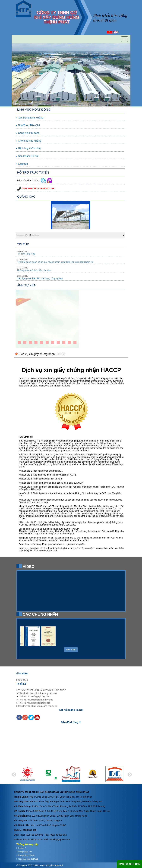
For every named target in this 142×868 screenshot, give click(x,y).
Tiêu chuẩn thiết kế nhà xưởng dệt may (38, 693)
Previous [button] (16, 75)
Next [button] (126, 75)
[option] (71, 75)
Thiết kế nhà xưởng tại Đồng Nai (34, 703)
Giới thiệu (23, 680)
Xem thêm (71, 650)
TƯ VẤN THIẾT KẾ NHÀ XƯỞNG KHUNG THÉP (42, 690)
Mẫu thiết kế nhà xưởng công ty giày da (38, 706)
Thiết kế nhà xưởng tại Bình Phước (36, 700)
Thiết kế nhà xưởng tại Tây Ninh (34, 697)
